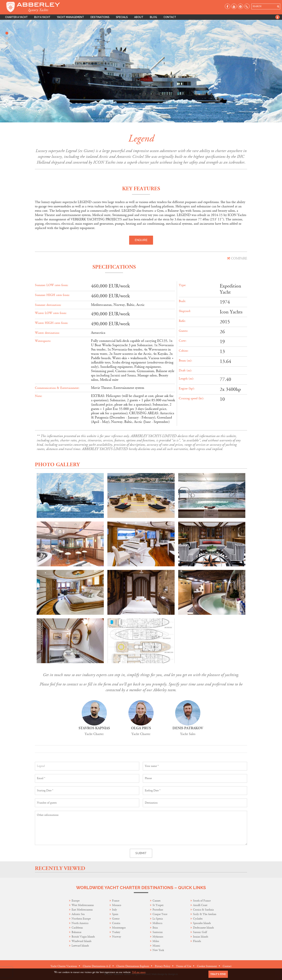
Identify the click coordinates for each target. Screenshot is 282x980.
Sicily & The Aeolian (205, 914)
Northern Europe (81, 919)
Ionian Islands (201, 937)
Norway (117, 937)
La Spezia (158, 919)
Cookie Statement (207, 966)
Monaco (117, 905)
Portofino (158, 910)
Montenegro (119, 928)
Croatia (116, 923)
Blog (153, 17)
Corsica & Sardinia (203, 910)
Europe (76, 901)
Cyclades (198, 919)
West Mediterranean (83, 905)
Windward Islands (81, 941)
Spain (115, 914)
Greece (116, 919)
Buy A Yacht (42, 17)
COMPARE (237, 258)
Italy (115, 910)
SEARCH (257, 6)
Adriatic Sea (78, 914)
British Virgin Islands (83, 937)
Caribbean (78, 928)
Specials (122, 17)
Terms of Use (184, 966)
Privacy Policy (163, 966)
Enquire (141, 240)
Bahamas (76, 932)
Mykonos (158, 937)
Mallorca (157, 923)
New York (158, 950)
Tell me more (139, 972)
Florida (197, 941)
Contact (170, 17)
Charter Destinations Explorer (133, 966)
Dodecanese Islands (203, 928)
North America (80, 923)
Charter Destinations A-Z (97, 966)
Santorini (158, 932)
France (116, 901)
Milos (156, 941)
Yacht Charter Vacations (64, 966)
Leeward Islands (80, 946)
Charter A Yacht (16, 17)
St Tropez (158, 905)
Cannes (156, 901)
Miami (156, 946)
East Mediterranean (82, 910)
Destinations (100, 17)
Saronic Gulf (200, 932)
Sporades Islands (202, 923)
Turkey (116, 932)
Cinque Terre (160, 914)
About (139, 17)
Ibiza (155, 928)
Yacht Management (70, 17)
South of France (202, 901)
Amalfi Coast (200, 905)
